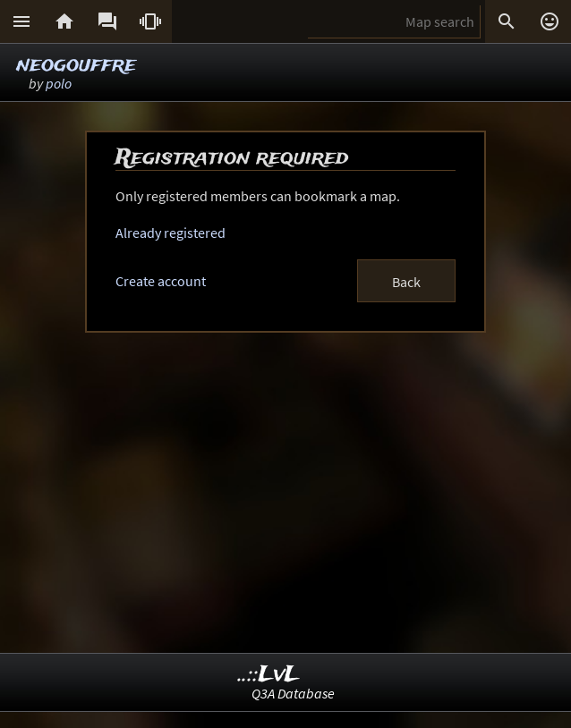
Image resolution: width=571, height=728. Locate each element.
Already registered (170, 233)
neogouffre (76, 65)
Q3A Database (293, 693)
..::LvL (269, 675)
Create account (161, 281)
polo (59, 83)
